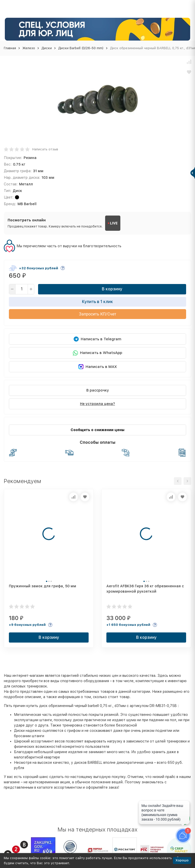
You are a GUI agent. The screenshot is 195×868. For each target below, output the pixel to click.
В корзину (112, 289)
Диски (47, 48)
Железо (29, 48)
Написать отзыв (45, 149)
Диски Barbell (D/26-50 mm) (81, 48)
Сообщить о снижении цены (97, 430)
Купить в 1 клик (97, 302)
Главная (10, 48)
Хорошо (182, 860)
